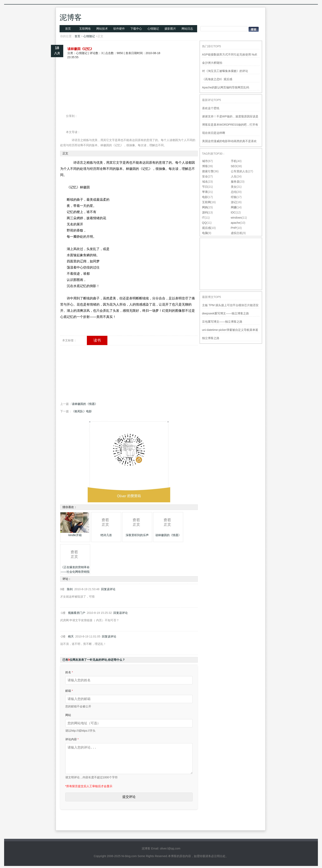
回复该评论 (108, 589)
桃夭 (71, 636)
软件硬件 (119, 29)
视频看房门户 (77, 613)
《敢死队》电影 (82, 411)
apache (236, 223)
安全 (205, 176)
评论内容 (72, 739)
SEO (234, 166)
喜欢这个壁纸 (211, 108)
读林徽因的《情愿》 (85, 404)
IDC (233, 212)
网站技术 (102, 29)
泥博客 (71, 17)
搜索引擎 (208, 171)
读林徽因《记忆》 (80, 49)
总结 (234, 192)
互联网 (206, 202)
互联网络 (85, 29)
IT (203, 218)
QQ (204, 223)
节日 (205, 187)
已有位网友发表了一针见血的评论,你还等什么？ (94, 660)
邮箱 (69, 691)
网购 (205, 207)
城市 (205, 161)
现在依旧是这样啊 (214, 133)
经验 (234, 197)
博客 (205, 166)
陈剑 (70, 589)
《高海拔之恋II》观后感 (217, 79)
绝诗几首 (106, 535)
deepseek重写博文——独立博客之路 (226, 313)
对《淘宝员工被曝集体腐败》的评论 (225, 71)
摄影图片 (170, 29)
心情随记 (153, 29)
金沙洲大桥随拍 (212, 63)
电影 (205, 197)
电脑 (205, 233)
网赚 (234, 207)
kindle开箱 (75, 535)
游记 (234, 202)
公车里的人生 (239, 171)
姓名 (69, 672)
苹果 (205, 192)
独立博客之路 (211, 338)
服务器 (235, 182)
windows (236, 218)
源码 (205, 212)
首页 (68, 29)
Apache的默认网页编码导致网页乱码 (226, 87)
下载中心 (136, 29)
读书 (97, 340)
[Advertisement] (129, 74)
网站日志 (187, 29)
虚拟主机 (237, 233)
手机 (234, 161)
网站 (68, 715)
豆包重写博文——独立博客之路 (222, 322)
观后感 (206, 228)
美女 (234, 187)
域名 (205, 182)
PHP (234, 228)
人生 (234, 176)
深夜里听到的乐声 (137, 535)
